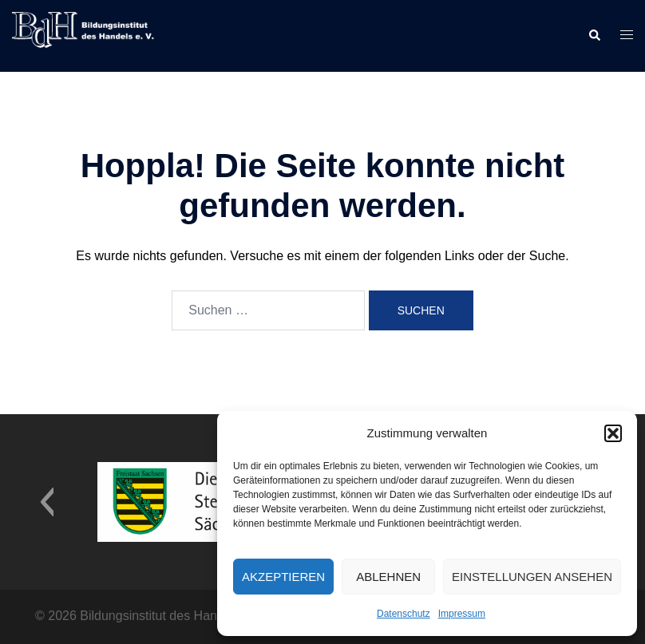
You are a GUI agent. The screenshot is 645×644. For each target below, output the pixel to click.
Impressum (462, 614)
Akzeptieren (283, 577)
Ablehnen (388, 577)
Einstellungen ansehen (532, 577)
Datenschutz (404, 614)
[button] (613, 433)
